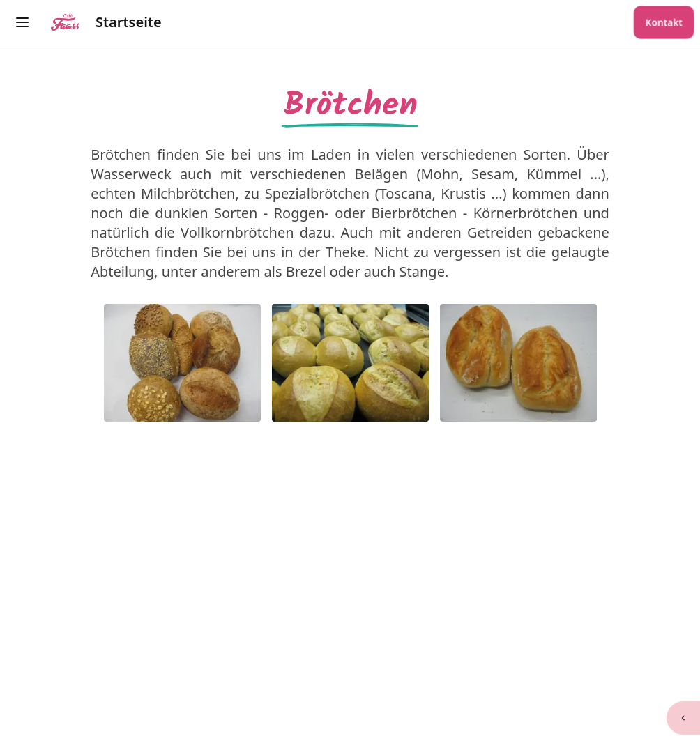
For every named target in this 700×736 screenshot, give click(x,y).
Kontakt (664, 22)
